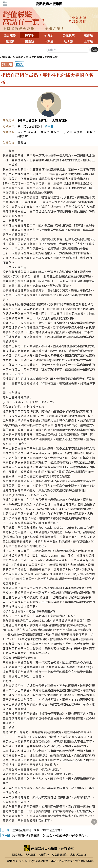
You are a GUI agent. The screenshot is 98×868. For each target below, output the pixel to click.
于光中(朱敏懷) (73, 132)
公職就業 (69, 35)
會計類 (10, 41)
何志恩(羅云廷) (28, 132)
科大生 (49, 126)
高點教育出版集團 (49, 4)
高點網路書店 (78, 855)
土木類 (88, 41)
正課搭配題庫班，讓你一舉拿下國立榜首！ (38, 830)
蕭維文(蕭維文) (50, 132)
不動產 (49, 41)
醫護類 (29, 41)
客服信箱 (44, 855)
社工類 (69, 41)
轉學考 (29, 35)
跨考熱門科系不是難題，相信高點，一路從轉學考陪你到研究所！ (51, 835)
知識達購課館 (60, 855)
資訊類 (7, 64)
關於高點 (17, 855)
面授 (19, 64)
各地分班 (31, 855)
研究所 (49, 35)
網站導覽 (67, 848)
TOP (94, 822)
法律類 (88, 35)
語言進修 (10, 35)
